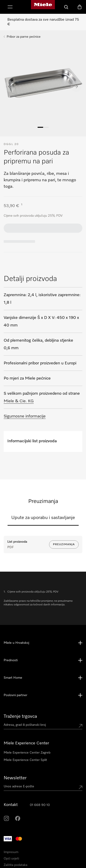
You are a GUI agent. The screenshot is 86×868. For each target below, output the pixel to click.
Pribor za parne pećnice (24, 37)
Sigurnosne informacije (25, 416)
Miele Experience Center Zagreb (27, 753)
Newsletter (15, 778)
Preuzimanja (64, 545)
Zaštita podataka (15, 865)
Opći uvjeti (11, 859)
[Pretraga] (66, 7)
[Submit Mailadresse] (80, 787)
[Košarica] (80, 7)
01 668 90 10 (40, 805)
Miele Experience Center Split (25, 760)
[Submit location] (80, 726)
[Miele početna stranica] (43, 7)
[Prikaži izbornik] (10, 7)
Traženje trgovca (20, 716)
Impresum (11, 852)
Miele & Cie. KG (19, 401)
